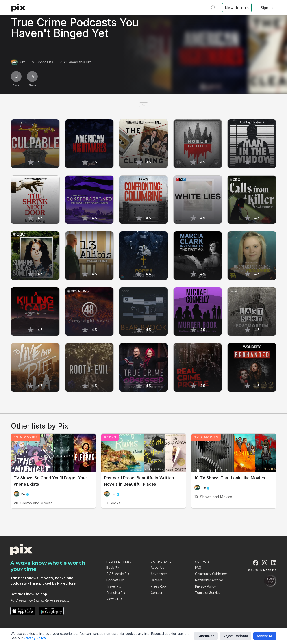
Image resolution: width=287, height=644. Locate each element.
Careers (157, 580)
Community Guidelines (211, 574)
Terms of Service (208, 593)
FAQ (198, 567)
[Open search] (213, 8)
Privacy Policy (205, 586)
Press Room (160, 586)
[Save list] (16, 76)
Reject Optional (236, 636)
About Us (157, 567)
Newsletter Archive (209, 580)
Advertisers (159, 574)
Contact (156, 593)
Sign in (267, 8)
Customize (206, 636)
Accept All (265, 636)
